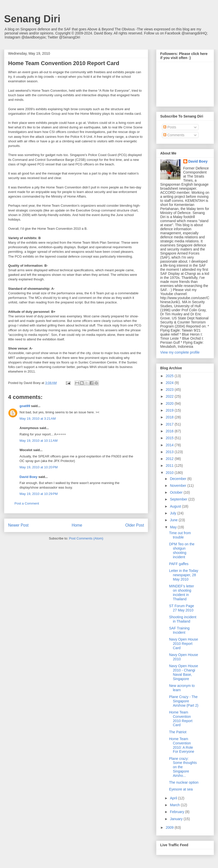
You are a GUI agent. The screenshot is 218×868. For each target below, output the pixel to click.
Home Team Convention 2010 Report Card (181, 719)
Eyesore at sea (181, 789)
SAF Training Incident (179, 630)
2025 (170, 376)
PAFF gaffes (179, 564)
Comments (174, 135)
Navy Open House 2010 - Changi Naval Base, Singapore (184, 672)
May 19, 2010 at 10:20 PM (39, 467)
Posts (170, 127)
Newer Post (18, 525)
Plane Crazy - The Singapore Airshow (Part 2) (184, 701)
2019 (170, 410)
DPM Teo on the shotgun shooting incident (182, 550)
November (178, 486)
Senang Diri (32, 19)
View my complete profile (180, 352)
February (177, 812)
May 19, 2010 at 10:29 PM (39, 494)
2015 (170, 438)
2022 (170, 396)
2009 (170, 827)
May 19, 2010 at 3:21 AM (38, 419)
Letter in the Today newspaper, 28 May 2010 (184, 575)
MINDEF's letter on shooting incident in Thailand (181, 592)
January (177, 819)
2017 (170, 424)
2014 (170, 445)
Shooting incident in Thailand (183, 619)
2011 (170, 466)
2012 (170, 459)
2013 (170, 452)
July (174, 513)
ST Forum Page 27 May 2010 (182, 608)
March (175, 805)
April (174, 798)
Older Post (135, 525)
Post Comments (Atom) (86, 538)
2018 (170, 417)
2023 (170, 390)
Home (77, 525)
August (176, 506)
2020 (170, 403)
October (177, 492)
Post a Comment (27, 503)
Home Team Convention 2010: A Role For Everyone (182, 745)
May (174, 527)
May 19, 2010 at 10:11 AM (39, 441)
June (174, 520)
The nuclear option (184, 782)
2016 (170, 431)
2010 (170, 473)
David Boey (29, 477)
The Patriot (178, 732)
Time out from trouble (180, 535)
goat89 (25, 406)
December (178, 479)
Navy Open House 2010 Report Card (184, 644)
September (179, 499)
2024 (170, 383)
